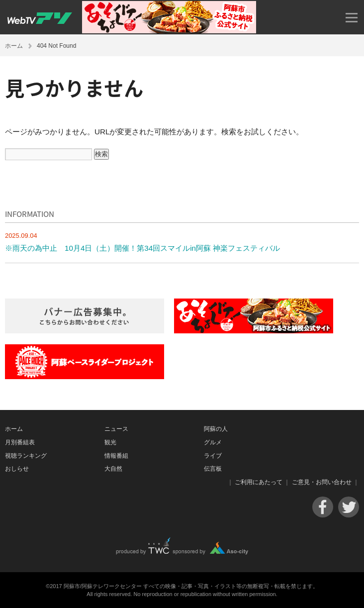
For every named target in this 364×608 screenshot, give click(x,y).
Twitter (349, 507)
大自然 (113, 469)
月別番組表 (20, 442)
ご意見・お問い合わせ (322, 482)
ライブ (213, 456)
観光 (110, 442)
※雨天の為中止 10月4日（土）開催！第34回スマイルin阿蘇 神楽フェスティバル (142, 248)
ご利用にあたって (259, 482)
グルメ (213, 442)
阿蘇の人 (216, 429)
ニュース (116, 429)
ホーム (14, 46)
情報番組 (116, 456)
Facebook (323, 507)
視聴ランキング (26, 456)
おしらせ (17, 469)
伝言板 (213, 469)
